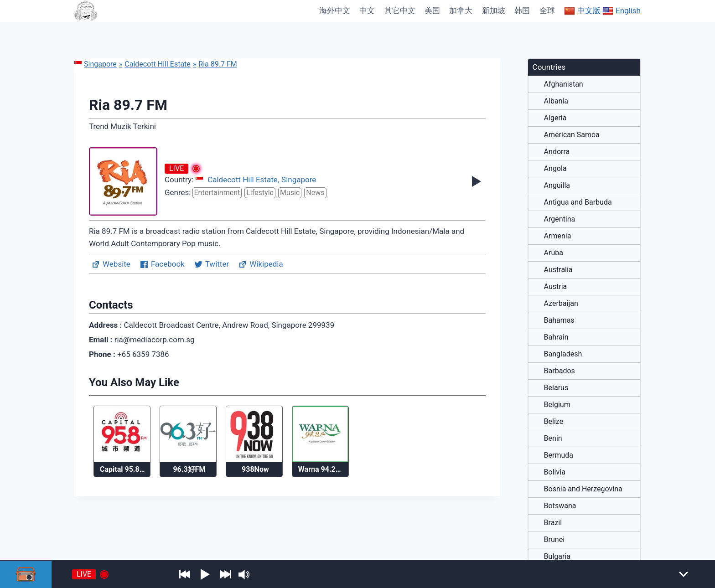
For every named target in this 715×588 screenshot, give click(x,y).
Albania (556, 101)
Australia (558, 270)
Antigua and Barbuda (578, 202)
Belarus (556, 388)
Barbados (560, 371)
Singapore (96, 64)
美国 (432, 10)
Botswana (560, 506)
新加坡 (494, 10)
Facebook (162, 264)
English (622, 11)
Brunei (554, 540)
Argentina (560, 219)
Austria (556, 287)
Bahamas (559, 320)
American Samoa (572, 135)
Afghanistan (564, 84)
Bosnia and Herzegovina (583, 489)
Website (111, 264)
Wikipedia (261, 264)
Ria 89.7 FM (218, 64)
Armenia (558, 236)
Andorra (557, 152)
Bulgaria (557, 557)
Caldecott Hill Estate (158, 64)
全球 (547, 10)
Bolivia (555, 472)
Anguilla (557, 186)
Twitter (211, 264)
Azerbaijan (561, 304)
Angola (555, 169)
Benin (553, 438)
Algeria (555, 118)
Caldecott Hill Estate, (243, 180)
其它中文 (400, 10)
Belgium (557, 405)
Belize (554, 422)
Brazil (553, 523)
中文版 (582, 11)
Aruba (554, 253)
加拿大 (461, 10)
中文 (367, 10)
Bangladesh (563, 354)
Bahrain (556, 337)
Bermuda (559, 455)
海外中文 (335, 10)
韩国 (522, 10)
